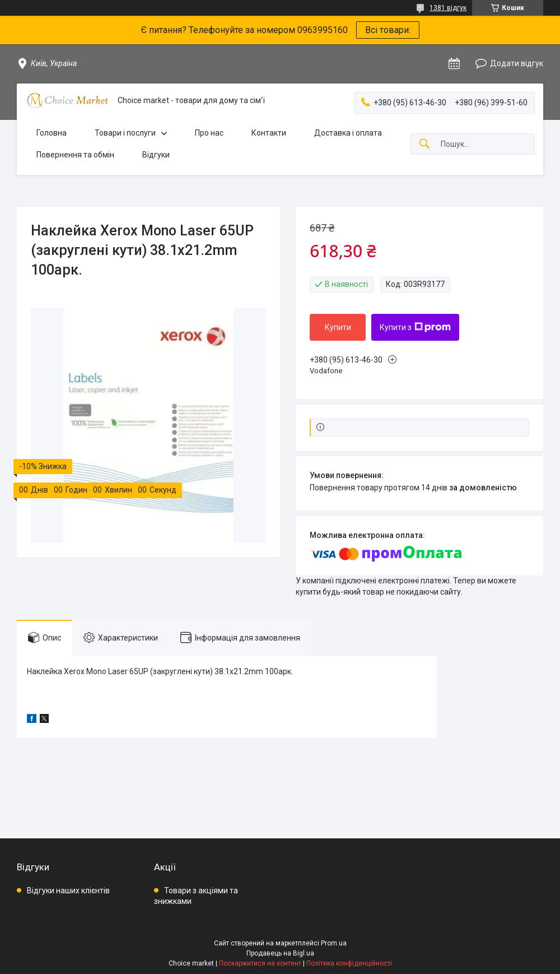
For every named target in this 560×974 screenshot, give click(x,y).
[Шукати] (424, 144)
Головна (52, 133)
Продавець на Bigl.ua (280, 953)
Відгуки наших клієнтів (68, 890)
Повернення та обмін (75, 155)
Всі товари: (388, 30)
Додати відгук (517, 63)
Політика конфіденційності (349, 963)
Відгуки (156, 155)
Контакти (269, 133)
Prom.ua (334, 943)
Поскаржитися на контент (260, 963)
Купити (338, 327)
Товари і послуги (125, 133)
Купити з (415, 327)
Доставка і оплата (348, 133)
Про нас (209, 133)
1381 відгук (448, 8)
